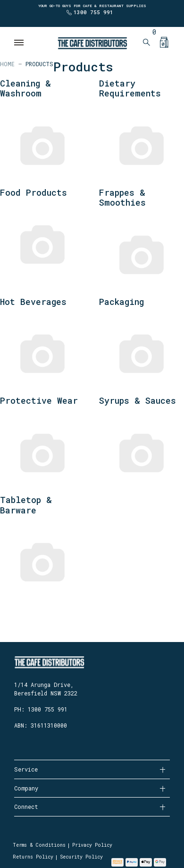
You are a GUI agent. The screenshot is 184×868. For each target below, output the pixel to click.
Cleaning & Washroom (25, 88)
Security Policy (81, 857)
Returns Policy (33, 857)
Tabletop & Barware (26, 505)
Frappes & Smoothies (122, 198)
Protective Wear (39, 400)
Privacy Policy (92, 845)
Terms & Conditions (39, 845)
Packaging (121, 302)
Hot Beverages (33, 302)
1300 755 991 (93, 12)
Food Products (33, 192)
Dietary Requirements (130, 88)
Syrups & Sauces (138, 400)
